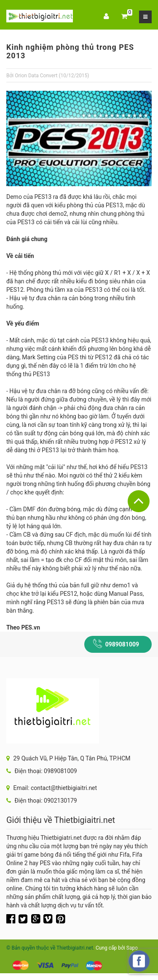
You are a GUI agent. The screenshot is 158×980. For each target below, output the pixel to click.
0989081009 (122, 644)
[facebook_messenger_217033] (139, 961)
